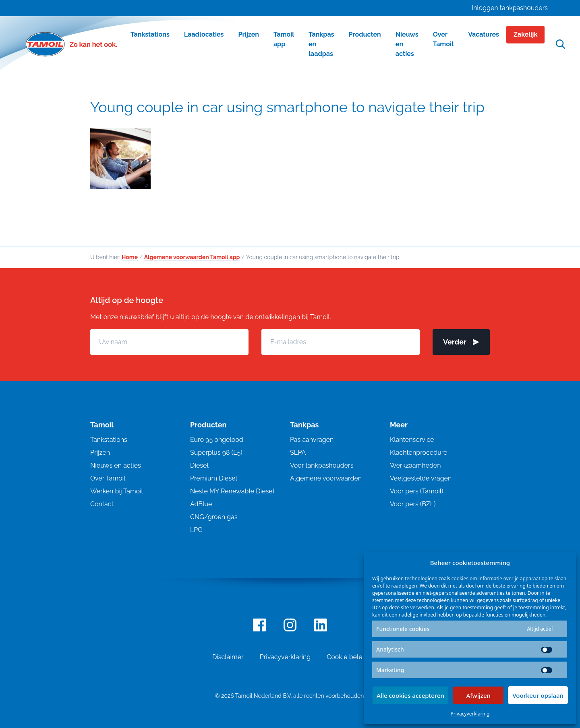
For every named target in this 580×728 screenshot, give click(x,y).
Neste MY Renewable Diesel (232, 493)
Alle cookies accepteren (410, 695)
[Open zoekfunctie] (561, 44)
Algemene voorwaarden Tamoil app (192, 259)
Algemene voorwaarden (326, 480)
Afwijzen (478, 695)
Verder (461, 343)
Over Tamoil (108, 480)
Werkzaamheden (415, 467)
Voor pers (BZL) (413, 506)
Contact (102, 506)
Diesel (199, 467)
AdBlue (201, 506)
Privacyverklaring (470, 714)
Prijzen (100, 454)
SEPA (298, 454)
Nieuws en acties (116, 467)
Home (130, 259)
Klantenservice (412, 441)
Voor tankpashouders (322, 467)
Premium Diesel (214, 480)
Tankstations (109, 441)
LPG (196, 531)
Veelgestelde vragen (421, 480)
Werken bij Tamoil (117, 493)
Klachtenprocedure (418, 454)
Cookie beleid (347, 659)
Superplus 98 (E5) (216, 454)
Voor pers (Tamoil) (416, 493)
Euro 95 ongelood (217, 441)
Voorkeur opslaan (538, 695)
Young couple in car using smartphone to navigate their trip (287, 107)
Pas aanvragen (312, 441)
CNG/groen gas (214, 519)
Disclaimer (228, 659)
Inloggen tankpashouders (510, 8)
